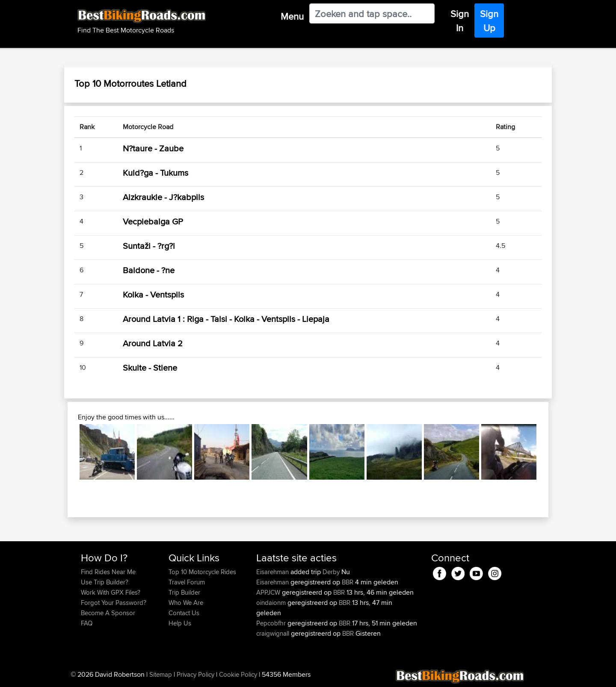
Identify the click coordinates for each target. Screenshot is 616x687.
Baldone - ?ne (149, 270)
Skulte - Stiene (150, 367)
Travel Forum (187, 582)
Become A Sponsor (108, 613)
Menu (292, 16)
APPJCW (269, 592)
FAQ (87, 623)
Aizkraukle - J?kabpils (163, 197)
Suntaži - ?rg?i (149, 246)
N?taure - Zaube (153, 148)
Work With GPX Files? (111, 592)
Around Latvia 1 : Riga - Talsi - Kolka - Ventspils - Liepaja (226, 319)
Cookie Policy (238, 674)
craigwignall (274, 633)
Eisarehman (273, 572)
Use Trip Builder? (105, 582)
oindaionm (272, 603)
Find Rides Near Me (108, 572)
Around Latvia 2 (153, 343)
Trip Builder (184, 592)
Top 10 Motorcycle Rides (202, 572)
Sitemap (161, 674)
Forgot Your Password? (114, 603)
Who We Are (186, 603)
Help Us (180, 623)
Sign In (460, 21)
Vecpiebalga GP (153, 221)
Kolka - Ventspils (153, 294)
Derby (331, 572)
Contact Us (184, 613)
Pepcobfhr (272, 623)
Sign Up (489, 21)
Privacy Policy (195, 674)
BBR (348, 582)
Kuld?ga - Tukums (155, 172)
